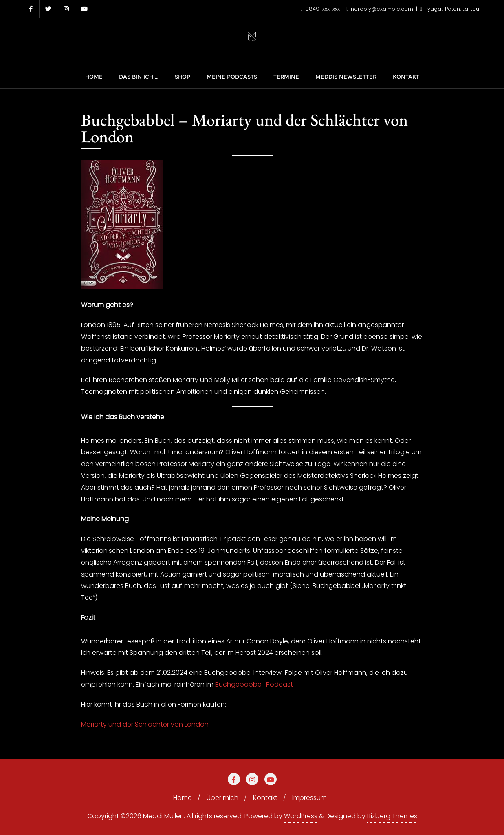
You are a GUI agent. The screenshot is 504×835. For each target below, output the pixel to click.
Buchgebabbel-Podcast (254, 684)
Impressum (309, 798)
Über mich (222, 798)
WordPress (301, 816)
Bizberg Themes (392, 816)
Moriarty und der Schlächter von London (145, 724)
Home (183, 798)
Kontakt (265, 798)
